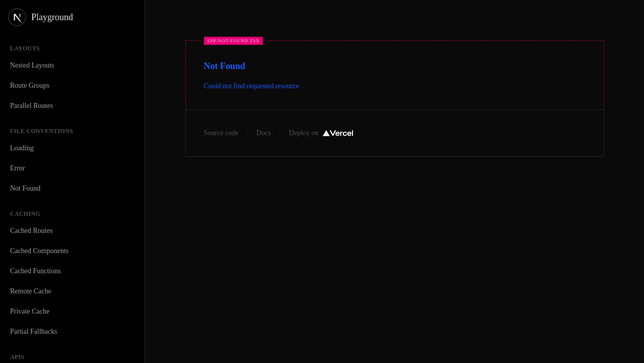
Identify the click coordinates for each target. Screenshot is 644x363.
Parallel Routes (31, 106)
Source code (221, 133)
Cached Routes (31, 231)
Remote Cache (31, 291)
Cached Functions (35, 271)
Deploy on (321, 133)
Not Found (25, 188)
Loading (22, 148)
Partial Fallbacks (34, 331)
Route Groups (30, 85)
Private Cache (30, 311)
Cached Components (39, 251)
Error (18, 168)
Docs (264, 133)
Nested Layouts (32, 65)
